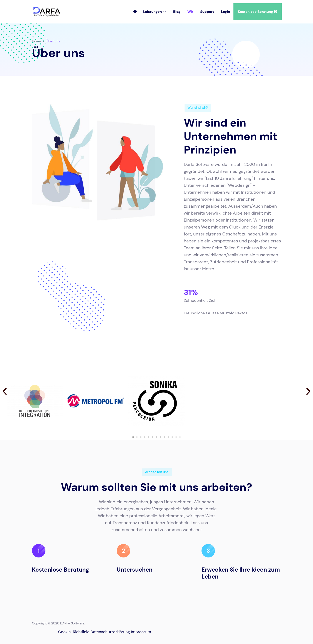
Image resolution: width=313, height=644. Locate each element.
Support (207, 12)
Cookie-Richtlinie (74, 632)
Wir (190, 12)
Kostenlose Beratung (258, 12)
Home (36, 41)
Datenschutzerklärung (110, 632)
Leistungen (152, 12)
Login (226, 12)
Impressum (141, 632)
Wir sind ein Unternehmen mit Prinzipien (231, 136)
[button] (5, 391)
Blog (177, 12)
